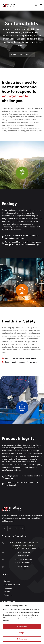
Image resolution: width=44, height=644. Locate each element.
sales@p (22, 555)
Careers (7, 581)
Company (8, 589)
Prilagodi (22, 633)
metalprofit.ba (24, 567)
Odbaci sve (22, 639)
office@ (21, 553)
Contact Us (9, 595)
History (7, 591)
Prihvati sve (22, 626)
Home (14, 54)
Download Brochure (12, 585)
